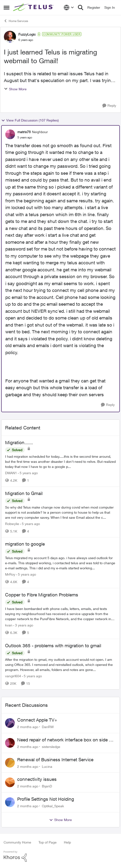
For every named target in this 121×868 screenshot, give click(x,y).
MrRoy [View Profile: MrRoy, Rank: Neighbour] (10, 574)
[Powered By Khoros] (60, 856)
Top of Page (48, 842)
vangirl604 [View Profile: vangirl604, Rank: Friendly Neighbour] (13, 676)
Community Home (17, 842)
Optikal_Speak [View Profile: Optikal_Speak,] (53, 806)
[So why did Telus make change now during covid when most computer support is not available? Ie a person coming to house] (60, 512)
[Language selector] (69, 8)
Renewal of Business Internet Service (55, 760)
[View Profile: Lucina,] (10, 763)
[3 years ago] (23, 625)
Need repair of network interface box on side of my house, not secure (65, 740)
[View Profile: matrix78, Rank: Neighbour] (10, 134)
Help (67, 842)
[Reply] (109, 106)
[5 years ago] (28, 473)
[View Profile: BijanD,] (10, 782)
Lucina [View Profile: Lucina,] (47, 766)
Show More (15, 89)
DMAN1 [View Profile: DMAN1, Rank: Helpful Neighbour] (11, 473)
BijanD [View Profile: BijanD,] (47, 786)
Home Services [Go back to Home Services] (16, 21)
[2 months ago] (28, 727)
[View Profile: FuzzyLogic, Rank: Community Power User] (10, 37)
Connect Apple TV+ (37, 720)
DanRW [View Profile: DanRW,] (48, 727)
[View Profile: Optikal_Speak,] (10, 802)
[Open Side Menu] (7, 8)
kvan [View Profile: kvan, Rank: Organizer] (9, 625)
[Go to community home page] (34, 8)
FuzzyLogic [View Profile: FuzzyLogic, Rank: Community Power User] (27, 34)
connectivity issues (37, 779)
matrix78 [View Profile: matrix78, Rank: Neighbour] (24, 132)
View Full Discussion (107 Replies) (30, 120)
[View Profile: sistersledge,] (10, 743)
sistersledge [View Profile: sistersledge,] (51, 747)
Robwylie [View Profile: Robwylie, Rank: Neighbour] (12, 523)
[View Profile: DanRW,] (10, 723)
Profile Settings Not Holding (46, 799)
